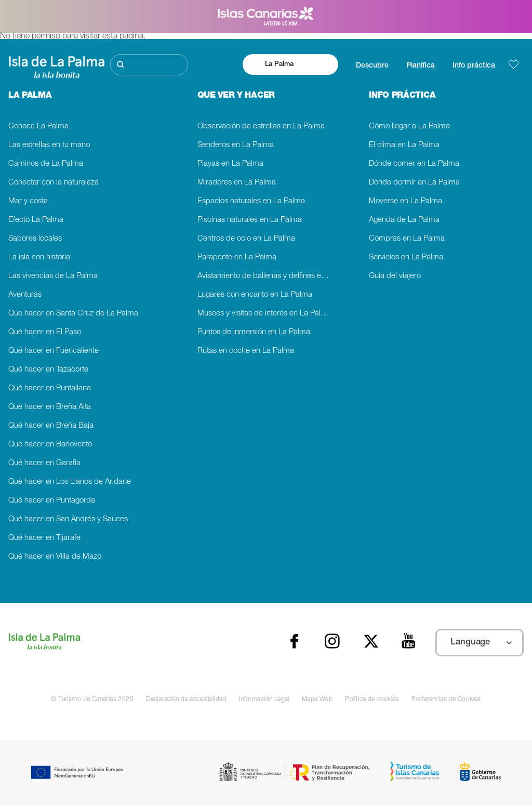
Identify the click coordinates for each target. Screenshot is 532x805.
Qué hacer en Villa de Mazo (55, 557)
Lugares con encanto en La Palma (255, 295)
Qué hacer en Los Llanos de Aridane (70, 482)
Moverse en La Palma (405, 201)
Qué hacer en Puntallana (50, 388)
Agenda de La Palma (404, 220)
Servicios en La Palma (406, 258)
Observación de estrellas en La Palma (261, 127)
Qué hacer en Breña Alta (50, 407)
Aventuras (25, 295)
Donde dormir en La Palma (414, 183)
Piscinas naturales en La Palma (250, 220)
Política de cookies (372, 700)
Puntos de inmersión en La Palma (254, 332)
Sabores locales (35, 239)
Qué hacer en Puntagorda (52, 501)
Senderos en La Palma (236, 145)
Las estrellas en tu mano (49, 145)
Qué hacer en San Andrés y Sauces (68, 519)
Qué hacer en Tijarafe (44, 538)
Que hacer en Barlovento (50, 445)
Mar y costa (28, 201)
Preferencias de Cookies (446, 700)
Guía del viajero (395, 276)
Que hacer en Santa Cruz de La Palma (73, 314)
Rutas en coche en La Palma (246, 351)
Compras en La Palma (407, 239)
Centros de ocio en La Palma (246, 239)
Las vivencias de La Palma (53, 276)
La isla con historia (39, 258)
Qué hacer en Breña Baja (51, 426)
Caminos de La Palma (46, 164)
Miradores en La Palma (237, 183)
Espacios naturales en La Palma (251, 201)
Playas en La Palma (230, 164)
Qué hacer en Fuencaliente (54, 351)
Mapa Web (317, 700)
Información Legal (264, 700)
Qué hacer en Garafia (44, 463)
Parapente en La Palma (237, 258)
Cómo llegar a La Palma (409, 127)
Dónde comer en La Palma (414, 164)
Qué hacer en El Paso (45, 332)
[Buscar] (149, 65)
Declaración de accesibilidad (186, 700)
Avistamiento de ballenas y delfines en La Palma (266, 276)
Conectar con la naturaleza (54, 183)
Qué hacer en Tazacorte (48, 370)
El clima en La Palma (404, 145)
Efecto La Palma (36, 220)
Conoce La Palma (38, 127)
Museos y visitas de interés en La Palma (264, 314)
